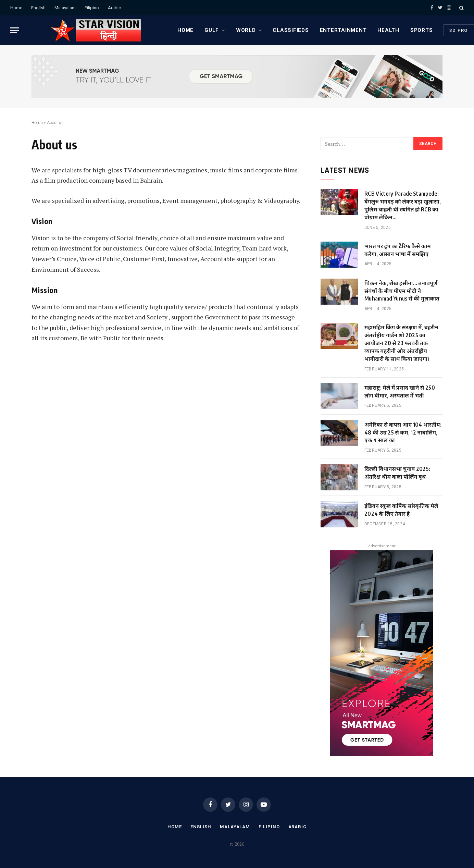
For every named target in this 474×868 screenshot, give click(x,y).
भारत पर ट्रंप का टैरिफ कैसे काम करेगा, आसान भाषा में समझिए (398, 250)
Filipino (92, 8)
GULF (212, 30)
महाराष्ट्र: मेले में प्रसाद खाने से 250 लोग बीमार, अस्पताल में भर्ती (400, 392)
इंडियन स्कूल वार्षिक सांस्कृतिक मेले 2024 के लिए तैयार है (401, 510)
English (38, 8)
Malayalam (65, 8)
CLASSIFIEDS (291, 30)
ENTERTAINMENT (343, 30)
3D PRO (459, 30)
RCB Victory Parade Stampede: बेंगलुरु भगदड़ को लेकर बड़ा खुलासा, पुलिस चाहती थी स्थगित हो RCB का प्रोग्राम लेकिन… (403, 205)
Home (16, 8)
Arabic (114, 8)
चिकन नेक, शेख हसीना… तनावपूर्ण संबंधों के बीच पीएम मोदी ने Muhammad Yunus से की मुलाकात (402, 291)
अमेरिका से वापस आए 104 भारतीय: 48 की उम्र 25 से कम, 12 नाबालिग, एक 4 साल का (403, 432)
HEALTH (388, 30)
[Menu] (15, 30)
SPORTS (422, 30)
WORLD (246, 30)
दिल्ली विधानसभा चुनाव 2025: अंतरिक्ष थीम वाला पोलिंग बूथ (397, 473)
